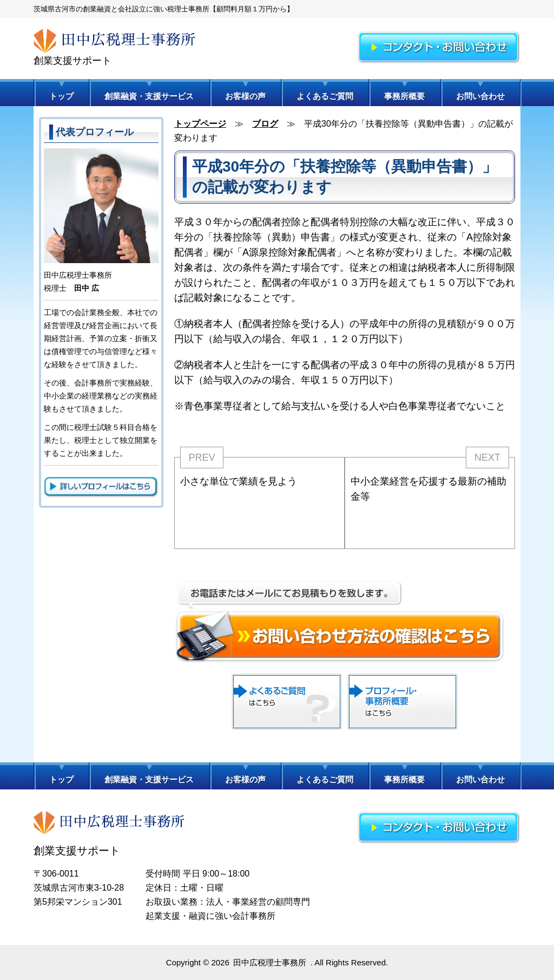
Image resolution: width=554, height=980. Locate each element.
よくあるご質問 (325, 96)
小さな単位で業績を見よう (239, 481)
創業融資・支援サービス (149, 96)
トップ (61, 96)
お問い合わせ (480, 96)
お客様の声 (245, 96)
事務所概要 (404, 96)
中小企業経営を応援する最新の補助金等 (428, 489)
